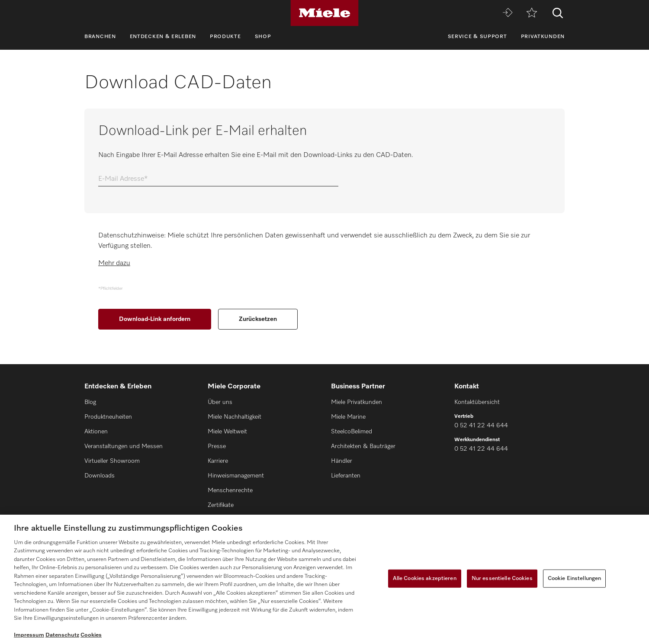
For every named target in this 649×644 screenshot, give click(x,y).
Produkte (225, 37)
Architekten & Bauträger (363, 446)
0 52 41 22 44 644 (481, 426)
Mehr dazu (114, 263)
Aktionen (96, 432)
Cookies (91, 635)
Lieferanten (346, 476)
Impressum (29, 635)
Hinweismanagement (236, 476)
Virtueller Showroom (112, 461)
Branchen (100, 37)
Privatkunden (543, 37)
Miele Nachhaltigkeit (235, 417)
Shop (263, 37)
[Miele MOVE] (508, 13)
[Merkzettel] (532, 13)
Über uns (220, 402)
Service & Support (477, 37)
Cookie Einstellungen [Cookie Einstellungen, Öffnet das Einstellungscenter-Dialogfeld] (575, 578)
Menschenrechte (230, 490)
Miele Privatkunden (357, 402)
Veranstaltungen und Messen (124, 446)
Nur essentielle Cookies (502, 578)
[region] (324, 579)
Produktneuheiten (108, 417)
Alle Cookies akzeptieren (425, 578)
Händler (342, 461)
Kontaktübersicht (477, 402)
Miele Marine (348, 417)
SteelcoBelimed (352, 432)
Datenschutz (62, 635)
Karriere (218, 461)
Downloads (100, 476)
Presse (217, 446)
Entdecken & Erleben (163, 37)
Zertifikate (221, 505)
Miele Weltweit (227, 432)
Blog (90, 402)
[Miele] (324, 13)
